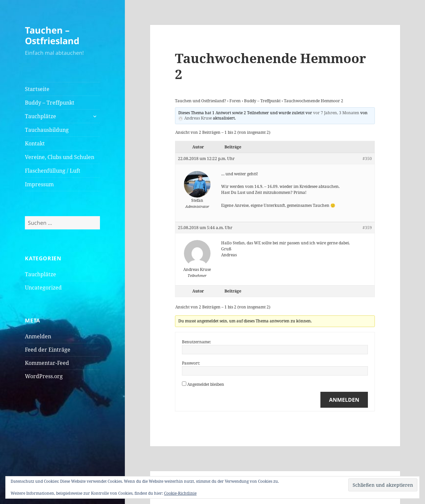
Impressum (39, 184)
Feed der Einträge (48, 350)
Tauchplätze (41, 116)
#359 (367, 228)
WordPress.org (44, 376)
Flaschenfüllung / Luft (53, 171)
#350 (367, 159)
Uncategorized (43, 288)
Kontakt (35, 143)
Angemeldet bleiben (206, 384)
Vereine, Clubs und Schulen (60, 157)
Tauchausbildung (47, 130)
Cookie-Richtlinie (180, 493)
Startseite (37, 89)
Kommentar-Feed (47, 363)
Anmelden (38, 336)
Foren (235, 101)
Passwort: (191, 363)
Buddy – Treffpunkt (50, 103)
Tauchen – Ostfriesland (52, 35)
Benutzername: (196, 342)
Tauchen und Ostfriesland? (201, 101)
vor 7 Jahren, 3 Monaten (336, 113)
